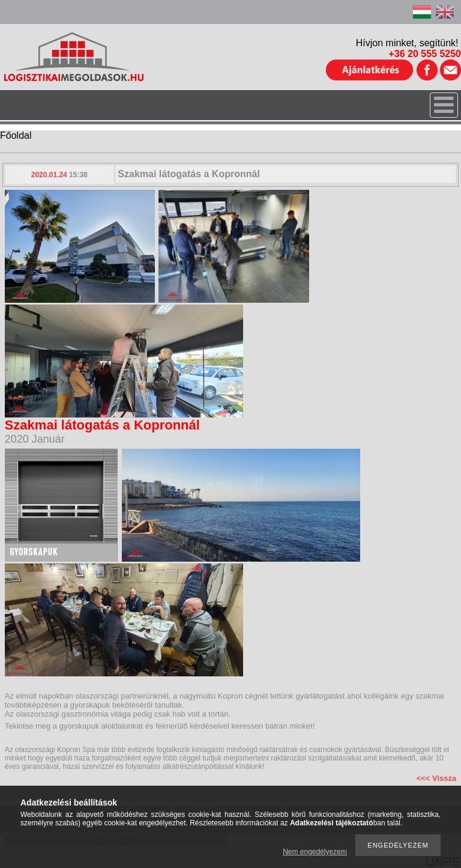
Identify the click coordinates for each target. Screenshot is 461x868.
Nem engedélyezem (315, 852)
